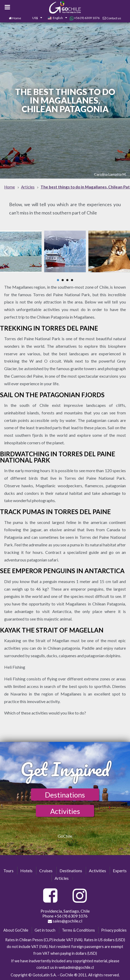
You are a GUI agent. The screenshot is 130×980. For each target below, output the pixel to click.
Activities (65, 811)
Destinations (65, 795)
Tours (8, 871)
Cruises (46, 871)
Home (17, 18)
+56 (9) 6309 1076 (85, 18)
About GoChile (16, 930)
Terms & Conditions (78, 930)
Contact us (114, 18)
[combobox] (34, 18)
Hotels (26, 871)
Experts (120, 871)
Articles (62, 878)
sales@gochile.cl (65, 921)
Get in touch (45, 930)
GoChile (65, 836)
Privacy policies (114, 930)
